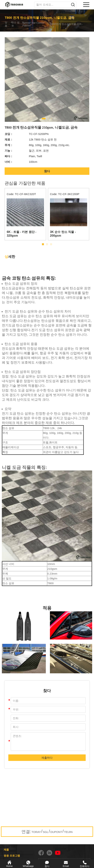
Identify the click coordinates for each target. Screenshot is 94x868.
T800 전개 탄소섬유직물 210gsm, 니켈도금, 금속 (67, 24)
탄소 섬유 (16, 24)
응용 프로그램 (12, 856)
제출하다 (47, 758)
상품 (6, 24)
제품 (6, 850)
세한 (10, 257)
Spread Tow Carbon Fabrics (35, 24)
